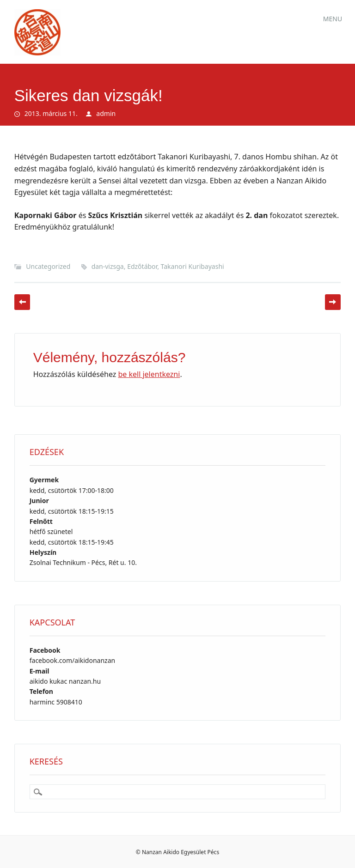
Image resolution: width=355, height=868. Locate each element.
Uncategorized (48, 266)
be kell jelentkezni (149, 374)
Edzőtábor (142, 266)
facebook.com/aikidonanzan (72, 660)
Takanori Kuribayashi (193, 266)
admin (106, 113)
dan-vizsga (108, 266)
